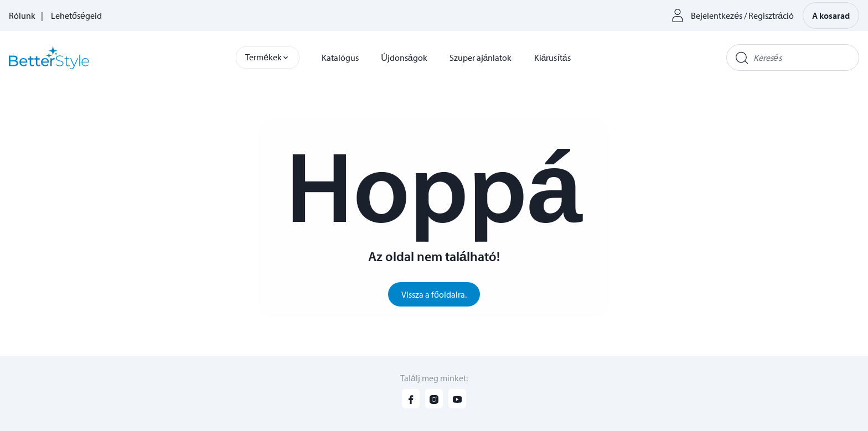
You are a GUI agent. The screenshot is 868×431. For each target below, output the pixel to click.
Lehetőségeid (76, 15)
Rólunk (22, 15)
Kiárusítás (552, 58)
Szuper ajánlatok (481, 58)
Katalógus (340, 58)
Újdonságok (404, 58)
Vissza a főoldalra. (434, 294)
